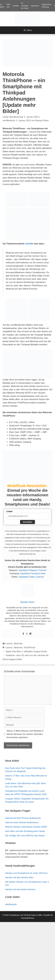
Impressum (35, 6)
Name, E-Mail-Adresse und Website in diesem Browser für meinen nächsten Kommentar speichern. (25, 734)
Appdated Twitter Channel (31, 577)
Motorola (18, 644)
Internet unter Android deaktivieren (22, 822)
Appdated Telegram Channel (33, 570)
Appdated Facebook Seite (33, 573)
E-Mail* (10, 511)
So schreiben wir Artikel (25, 6)
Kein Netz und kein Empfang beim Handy (25, 831)
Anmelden (28, 522)
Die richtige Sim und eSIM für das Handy (25, 836)
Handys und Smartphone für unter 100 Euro (26, 873)
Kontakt (16, 6)
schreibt (29, 244)
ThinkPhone (29, 648)
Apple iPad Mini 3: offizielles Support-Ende (26, 652)
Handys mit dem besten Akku (19, 877)
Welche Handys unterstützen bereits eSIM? (26, 827)
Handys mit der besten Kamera (20, 889)
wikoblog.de (11, 904)
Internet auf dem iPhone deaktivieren (23, 818)
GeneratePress (28, 918)
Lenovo (9, 644)
